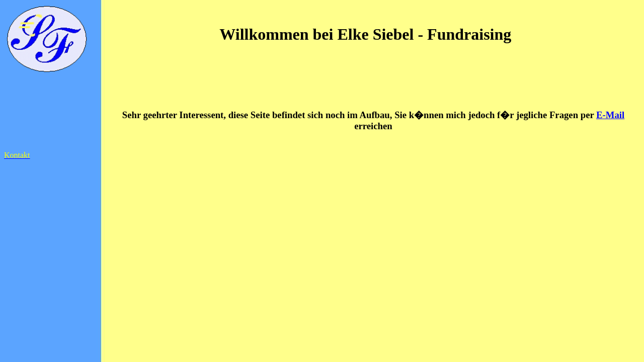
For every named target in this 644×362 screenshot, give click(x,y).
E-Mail (610, 115)
